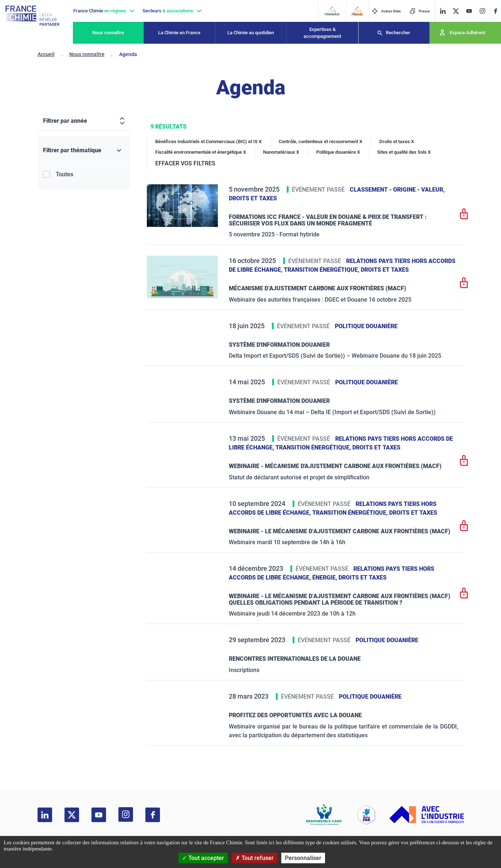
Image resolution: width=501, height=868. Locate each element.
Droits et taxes (253, 198)
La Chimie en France (179, 33)
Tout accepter (203, 858)
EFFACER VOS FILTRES (185, 163)
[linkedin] (443, 11)
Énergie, (325, 578)
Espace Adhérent (467, 33)
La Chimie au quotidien (251, 33)
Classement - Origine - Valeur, (397, 190)
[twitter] (456, 11)
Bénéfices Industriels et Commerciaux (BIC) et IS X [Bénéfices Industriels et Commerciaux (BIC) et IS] (208, 142)
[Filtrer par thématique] (84, 151)
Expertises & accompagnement (322, 33)
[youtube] (469, 11)
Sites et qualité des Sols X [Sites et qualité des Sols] (404, 152)
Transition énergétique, (322, 270)
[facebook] (496, 11)
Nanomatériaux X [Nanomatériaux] (281, 152)
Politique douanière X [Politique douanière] (338, 152)
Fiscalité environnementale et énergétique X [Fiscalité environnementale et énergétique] (201, 152)
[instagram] (482, 11)
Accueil (46, 54)
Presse (420, 11)
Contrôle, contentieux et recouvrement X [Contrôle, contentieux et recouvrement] (320, 142)
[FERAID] (357, 11)
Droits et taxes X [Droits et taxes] (397, 142)
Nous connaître (108, 33)
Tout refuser (255, 858)
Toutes (64, 174)
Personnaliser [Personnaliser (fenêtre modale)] (303, 858)
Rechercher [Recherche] (398, 33)
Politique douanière (366, 326)
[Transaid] (332, 11)
